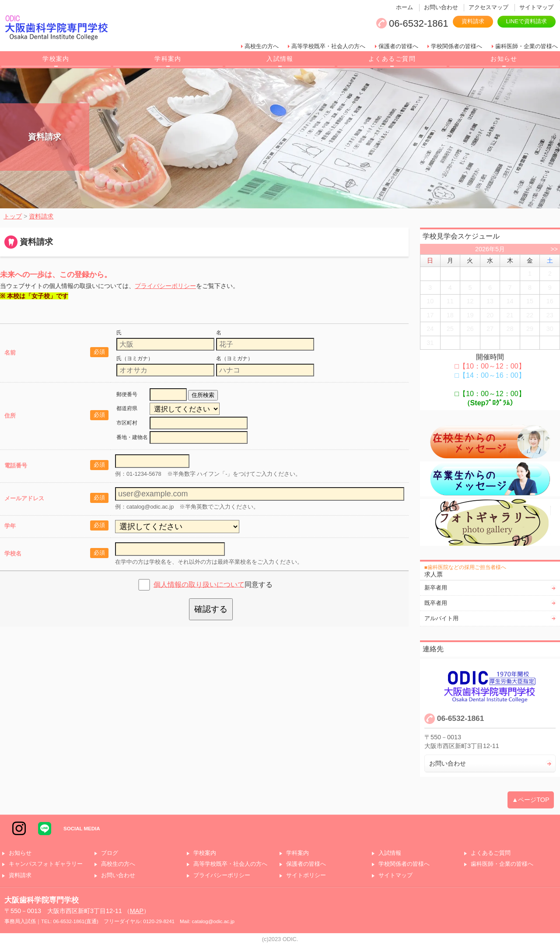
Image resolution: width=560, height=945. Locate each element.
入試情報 (280, 59)
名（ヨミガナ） (234, 358)
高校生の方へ (262, 46)
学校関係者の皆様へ (457, 46)
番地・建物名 (132, 437)
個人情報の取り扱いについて (199, 584)
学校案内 (56, 59)
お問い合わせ (441, 7)
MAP (137, 911)
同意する (213, 584)
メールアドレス (24, 498)
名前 (10, 353)
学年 (10, 526)
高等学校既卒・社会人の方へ (328, 46)
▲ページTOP (531, 800)
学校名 (13, 553)
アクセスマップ (488, 7)
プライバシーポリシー (165, 286)
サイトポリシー (306, 876)
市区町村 (127, 423)
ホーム (404, 7)
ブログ (110, 853)
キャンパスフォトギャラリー (46, 864)
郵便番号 (127, 394)
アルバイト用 (441, 618)
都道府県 (127, 408)
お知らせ (504, 59)
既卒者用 (436, 603)
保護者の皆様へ (398, 46)
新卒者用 (436, 588)
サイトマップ (536, 7)
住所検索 (203, 395)
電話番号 (16, 465)
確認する (211, 609)
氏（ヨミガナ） (135, 358)
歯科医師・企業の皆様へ (527, 46)
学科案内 (168, 59)
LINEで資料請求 (527, 21)
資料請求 (473, 21)
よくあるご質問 (392, 59)
